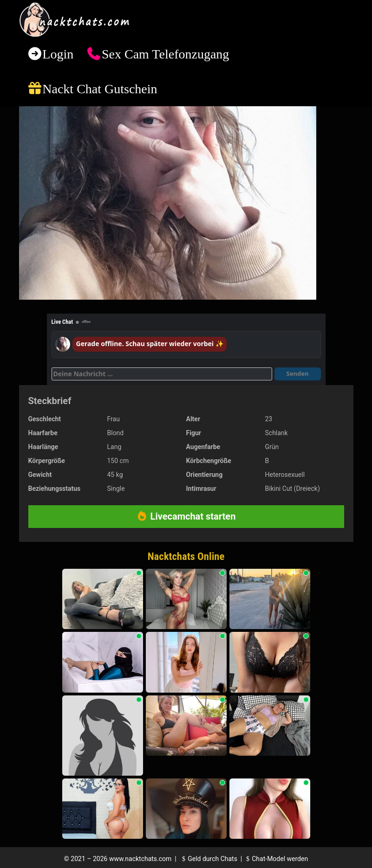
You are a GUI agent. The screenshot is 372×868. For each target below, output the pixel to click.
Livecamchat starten (186, 516)
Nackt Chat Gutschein (100, 89)
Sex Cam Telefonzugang (165, 54)
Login (58, 54)
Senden (298, 373)
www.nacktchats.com (140, 859)
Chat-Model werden (276, 859)
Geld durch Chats (209, 859)
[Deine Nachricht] (162, 374)
